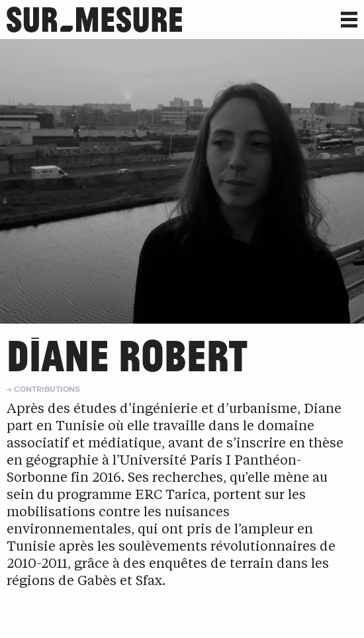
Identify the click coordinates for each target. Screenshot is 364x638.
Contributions (47, 389)
